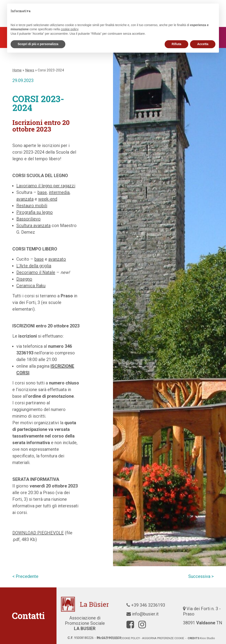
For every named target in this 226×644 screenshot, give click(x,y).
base (42, 192)
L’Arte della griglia (34, 266)
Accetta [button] (203, 44)
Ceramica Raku (31, 286)
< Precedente (25, 576)
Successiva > (201, 576)
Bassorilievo (28, 219)
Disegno (24, 279)
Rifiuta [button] (177, 44)
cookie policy (130, 638)
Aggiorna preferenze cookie (163, 638)
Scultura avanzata (33, 225)
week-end (48, 199)
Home (17, 70)
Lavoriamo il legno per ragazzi (46, 186)
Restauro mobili (32, 206)
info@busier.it (145, 614)
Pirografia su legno (35, 212)
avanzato (57, 259)
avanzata (25, 199)
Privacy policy (108, 638)
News (30, 70)
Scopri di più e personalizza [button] (38, 44)
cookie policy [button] (69, 29)
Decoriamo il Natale (36, 272)
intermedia (59, 192)
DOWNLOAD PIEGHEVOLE (38, 533)
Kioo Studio (207, 638)
